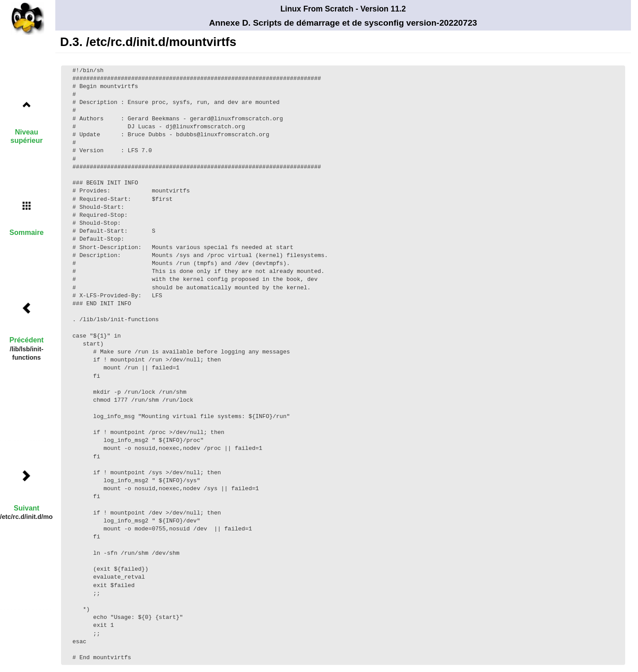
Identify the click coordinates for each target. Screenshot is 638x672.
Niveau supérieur (27, 136)
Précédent (26, 340)
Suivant (27, 508)
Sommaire (26, 232)
